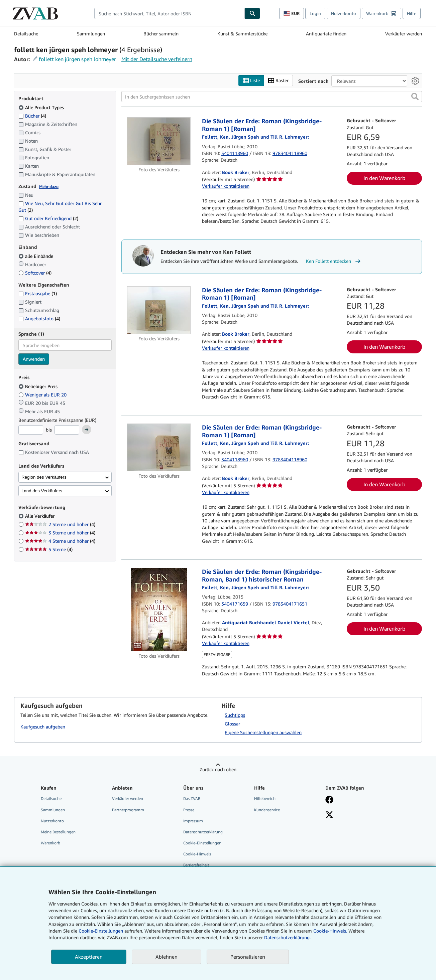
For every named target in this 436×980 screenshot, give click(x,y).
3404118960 (235, 153)
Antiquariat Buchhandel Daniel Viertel (266, 623)
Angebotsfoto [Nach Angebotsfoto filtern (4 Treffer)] (39, 319)
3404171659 (235, 604)
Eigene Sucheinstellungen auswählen (263, 733)
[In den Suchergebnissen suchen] (272, 97)
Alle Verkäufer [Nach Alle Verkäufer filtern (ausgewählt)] (40, 516)
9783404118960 (290, 153)
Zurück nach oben (218, 770)
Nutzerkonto (344, 13)
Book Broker (236, 172)
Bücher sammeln (161, 34)
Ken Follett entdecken (334, 261)
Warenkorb (50, 843)
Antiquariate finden (326, 34)
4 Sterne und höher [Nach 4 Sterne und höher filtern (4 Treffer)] (60, 541)
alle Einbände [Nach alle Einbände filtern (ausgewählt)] (36, 256)
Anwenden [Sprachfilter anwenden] (34, 359)
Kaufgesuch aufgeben (43, 727)
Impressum (193, 821)
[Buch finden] (252, 13)
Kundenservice (267, 810)
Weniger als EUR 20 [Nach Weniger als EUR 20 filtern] (43, 395)
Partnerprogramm (128, 810)
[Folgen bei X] (356, 815)
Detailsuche (26, 34)
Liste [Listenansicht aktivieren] (251, 81)
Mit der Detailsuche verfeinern (157, 59)
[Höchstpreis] (67, 430)
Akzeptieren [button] (89, 957)
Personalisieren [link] (248, 957)
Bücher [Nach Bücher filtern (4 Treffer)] (32, 116)
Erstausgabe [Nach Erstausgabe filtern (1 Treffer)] (38, 294)
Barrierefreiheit (196, 865)
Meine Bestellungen (58, 832)
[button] (415, 97)
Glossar (232, 724)
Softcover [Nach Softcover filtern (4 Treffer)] (35, 273)
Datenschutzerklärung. (287, 937)
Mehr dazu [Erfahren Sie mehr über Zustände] (49, 187)
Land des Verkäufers (42, 491)
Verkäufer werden (404, 34)
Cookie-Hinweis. (330, 931)
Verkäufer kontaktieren (226, 186)
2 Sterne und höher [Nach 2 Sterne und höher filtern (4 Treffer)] (60, 525)
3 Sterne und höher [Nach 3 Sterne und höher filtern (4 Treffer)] (60, 533)
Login (315, 13)
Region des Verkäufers (44, 477)
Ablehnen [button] (167, 957)
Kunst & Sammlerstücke (242, 34)
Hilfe (412, 13)
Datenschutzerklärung (203, 832)
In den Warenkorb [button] (384, 178)
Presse (189, 810)
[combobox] (170, 13)
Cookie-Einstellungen (101, 931)
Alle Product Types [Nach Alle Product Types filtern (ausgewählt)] (42, 107)
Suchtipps (235, 715)
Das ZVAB (192, 799)
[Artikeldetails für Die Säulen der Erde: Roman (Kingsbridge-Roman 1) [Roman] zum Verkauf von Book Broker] (159, 141)
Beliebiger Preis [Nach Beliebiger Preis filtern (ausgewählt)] (39, 386)
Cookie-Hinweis (197, 854)
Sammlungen (91, 34)
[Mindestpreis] (31, 430)
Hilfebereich (265, 799)
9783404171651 (290, 604)
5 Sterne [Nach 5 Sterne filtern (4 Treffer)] (49, 550)
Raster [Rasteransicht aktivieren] (278, 81)
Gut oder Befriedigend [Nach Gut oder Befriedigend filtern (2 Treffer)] (48, 219)
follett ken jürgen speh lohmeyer (77, 59)
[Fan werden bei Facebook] (356, 801)
